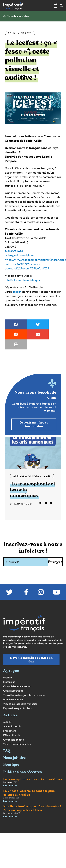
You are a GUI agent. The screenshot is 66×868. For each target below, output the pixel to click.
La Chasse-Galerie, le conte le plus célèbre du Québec (29, 793)
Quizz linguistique (13, 691)
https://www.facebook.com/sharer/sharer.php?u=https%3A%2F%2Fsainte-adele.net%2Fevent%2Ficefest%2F (35, 264)
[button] (16, 324)
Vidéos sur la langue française (20, 704)
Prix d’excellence (13, 699)
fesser (17, 292)
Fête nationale (12, 735)
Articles (20, 476)
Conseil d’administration (17, 686)
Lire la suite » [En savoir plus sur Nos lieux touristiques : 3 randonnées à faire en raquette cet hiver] (10, 817)
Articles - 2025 (39, 476)
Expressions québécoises (17, 708)
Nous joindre (14, 758)
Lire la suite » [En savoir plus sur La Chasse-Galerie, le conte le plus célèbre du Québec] (10, 801)
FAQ (7, 751)
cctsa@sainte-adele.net (20, 255)
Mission (8, 678)
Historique (9, 682)
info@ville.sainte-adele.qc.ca (24, 280)
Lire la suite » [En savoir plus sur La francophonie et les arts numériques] (10, 786)
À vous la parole (12, 726)
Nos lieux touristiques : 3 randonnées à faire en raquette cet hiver (32, 808)
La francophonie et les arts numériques (33, 779)
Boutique (11, 765)
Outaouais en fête (14, 740)
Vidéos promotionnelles (17, 744)
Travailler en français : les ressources (24, 695)
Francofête (10, 731)
